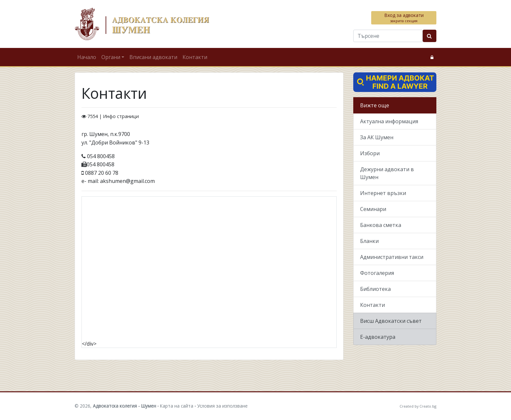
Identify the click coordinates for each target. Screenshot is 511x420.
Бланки (369, 241)
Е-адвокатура (378, 337)
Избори (370, 153)
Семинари (373, 209)
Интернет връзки (383, 193)
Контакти (195, 57)
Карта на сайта (177, 406)
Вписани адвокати (153, 57)
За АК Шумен (377, 137)
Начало (87, 57)
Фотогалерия (377, 273)
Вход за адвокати (404, 17)
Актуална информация (389, 121)
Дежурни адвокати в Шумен (387, 173)
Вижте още (375, 105)
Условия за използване (222, 406)
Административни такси (392, 257)
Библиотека (375, 289)
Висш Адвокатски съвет (391, 321)
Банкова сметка (381, 225)
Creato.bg (428, 406)
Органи (111, 57)
